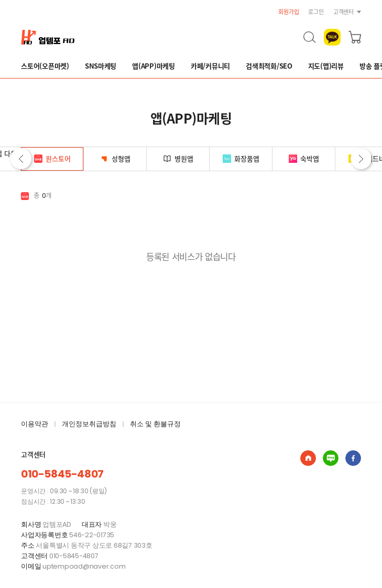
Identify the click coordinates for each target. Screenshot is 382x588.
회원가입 (288, 12)
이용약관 (35, 424)
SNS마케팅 (101, 66)
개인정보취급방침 (89, 424)
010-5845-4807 (62, 474)
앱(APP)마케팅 (154, 66)
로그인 (316, 12)
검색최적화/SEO (269, 66)
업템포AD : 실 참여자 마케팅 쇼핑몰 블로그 (331, 458)
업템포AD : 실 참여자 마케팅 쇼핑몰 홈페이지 (308, 458)
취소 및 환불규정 (155, 424)
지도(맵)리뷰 (326, 66)
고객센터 (343, 12)
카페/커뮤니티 (210, 66)
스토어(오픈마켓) (45, 66)
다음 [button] (361, 159)
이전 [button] (21, 159)
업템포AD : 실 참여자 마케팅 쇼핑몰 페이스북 (353, 458)
